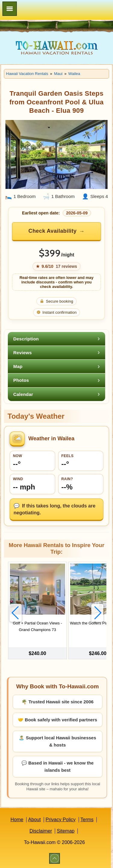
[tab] (56, 339)
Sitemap (66, 831)
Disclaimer (41, 831)
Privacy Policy (61, 820)
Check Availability (52, 231)
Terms (87, 820)
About (34, 820)
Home (17, 820)
